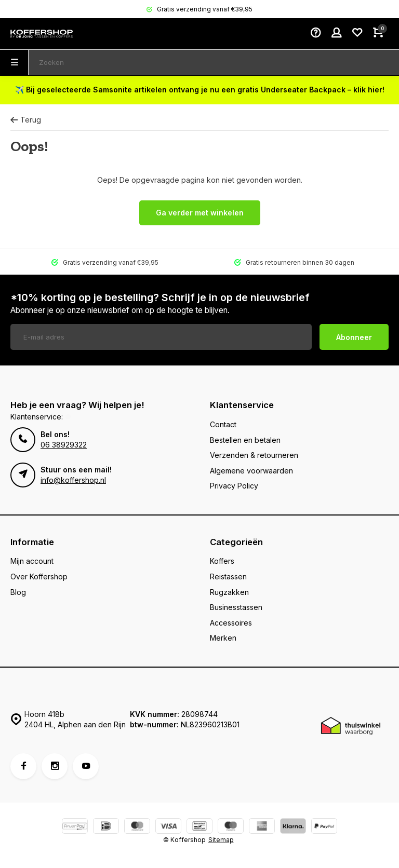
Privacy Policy (234, 486)
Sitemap (221, 840)
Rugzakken (229, 592)
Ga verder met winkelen (200, 213)
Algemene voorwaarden (251, 471)
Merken (223, 638)
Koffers (222, 561)
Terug (26, 120)
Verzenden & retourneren (254, 455)
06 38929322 (64, 445)
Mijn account (32, 561)
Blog (18, 592)
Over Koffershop (39, 577)
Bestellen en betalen (245, 440)
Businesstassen (236, 607)
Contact (223, 424)
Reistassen (228, 577)
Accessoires (231, 623)
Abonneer (354, 337)
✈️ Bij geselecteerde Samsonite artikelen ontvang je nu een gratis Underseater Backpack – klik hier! (200, 90)
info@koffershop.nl (73, 480)
